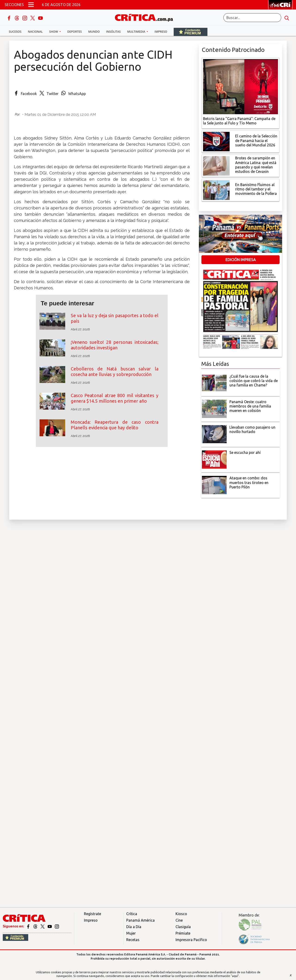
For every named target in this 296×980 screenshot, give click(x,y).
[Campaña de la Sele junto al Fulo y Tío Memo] (240, 86)
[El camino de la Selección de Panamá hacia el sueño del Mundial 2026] (216, 141)
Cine (179, 920)
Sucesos (15, 32)
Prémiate (183, 933)
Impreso (161, 32)
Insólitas (113, 32)
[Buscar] (252, 18)
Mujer (131, 933)
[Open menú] (31, 5)
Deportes (74, 32)
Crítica (132, 914)
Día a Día (134, 927)
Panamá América (140, 920)
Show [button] (54, 32)
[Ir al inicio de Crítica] (146, 17)
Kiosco (181, 914)
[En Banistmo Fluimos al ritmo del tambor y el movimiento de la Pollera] (216, 190)
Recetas (133, 940)
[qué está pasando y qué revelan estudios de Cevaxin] (216, 165)
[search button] (287, 18)
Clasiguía (183, 927)
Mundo (94, 32)
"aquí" (235, 976)
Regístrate (92, 914)
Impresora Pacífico (191, 940)
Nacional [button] (35, 32)
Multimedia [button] (137, 32)
